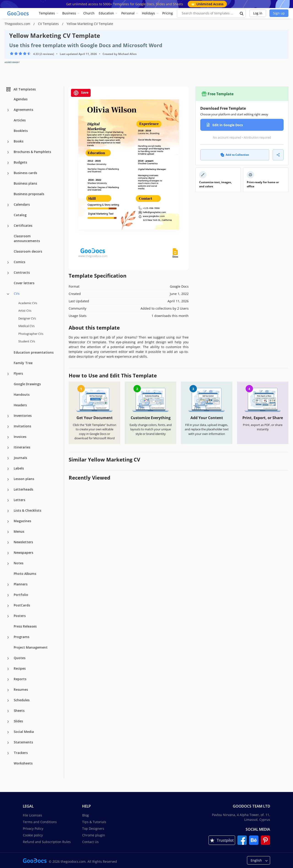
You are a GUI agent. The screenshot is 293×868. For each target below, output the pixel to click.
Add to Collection (235, 155)
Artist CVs (25, 311)
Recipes (20, 668)
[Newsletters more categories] (8, 543)
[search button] (242, 13)
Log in (258, 13)
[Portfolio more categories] (8, 595)
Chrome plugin (94, 835)
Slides (18, 721)
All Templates (21, 89)
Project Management (31, 647)
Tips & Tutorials (94, 822)
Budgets (20, 162)
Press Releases (25, 626)
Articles (20, 120)
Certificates (23, 225)
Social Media (24, 732)
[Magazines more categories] (8, 521)
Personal (128, 13)
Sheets (19, 711)
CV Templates (49, 24)
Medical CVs (26, 326)
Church (89, 13)
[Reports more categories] (8, 680)
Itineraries (22, 447)
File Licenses (33, 815)
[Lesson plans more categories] (8, 479)
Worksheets (23, 763)
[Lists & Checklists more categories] (8, 511)
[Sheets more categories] (8, 711)
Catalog (20, 215)
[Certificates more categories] (8, 226)
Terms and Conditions (40, 822)
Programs (22, 637)
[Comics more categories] (8, 262)
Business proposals (29, 194)
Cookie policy (33, 835)
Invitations (22, 426)
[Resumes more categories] (8, 690)
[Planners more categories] (8, 585)
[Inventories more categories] (8, 416)
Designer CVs (27, 318)
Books (19, 141)
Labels (19, 468)
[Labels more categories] (8, 469)
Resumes (21, 689)
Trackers (21, 753)
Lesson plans (24, 479)
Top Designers (93, 828)
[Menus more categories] (8, 532)
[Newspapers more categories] (8, 553)
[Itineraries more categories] (8, 448)
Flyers (18, 373)
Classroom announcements (27, 238)
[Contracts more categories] (8, 273)
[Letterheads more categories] (8, 490)
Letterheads (23, 489)
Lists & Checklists (27, 510)
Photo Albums (25, 574)
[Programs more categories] (8, 637)
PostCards (22, 605)
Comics (19, 262)
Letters (19, 500)
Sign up (279, 13)
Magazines (22, 521)
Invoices (20, 437)
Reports (20, 679)
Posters (20, 616)
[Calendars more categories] (8, 205)
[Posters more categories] (8, 616)
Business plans (25, 183)
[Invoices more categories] (8, 437)
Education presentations (34, 352)
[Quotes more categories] (8, 658)
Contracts (22, 272)
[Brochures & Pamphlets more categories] (8, 152)
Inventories (23, 416)
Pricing (168, 13)
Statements (23, 742)
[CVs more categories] (8, 294)
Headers (20, 405)
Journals (20, 458)
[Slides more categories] (8, 722)
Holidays (148, 13)
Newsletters (23, 542)
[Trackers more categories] (8, 753)
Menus (19, 531)
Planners (21, 584)
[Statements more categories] (8, 743)
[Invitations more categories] (8, 427)
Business (69, 13)
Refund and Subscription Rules (47, 842)
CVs (17, 293)
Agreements (23, 110)
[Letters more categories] (8, 500)
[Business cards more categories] (8, 173)
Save (81, 93)
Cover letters (24, 283)
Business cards (25, 173)
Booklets (21, 131)
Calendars (22, 204)
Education (106, 13)
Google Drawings (27, 384)
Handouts (22, 394)
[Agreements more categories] (8, 110)
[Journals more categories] (8, 458)
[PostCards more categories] (8, 606)
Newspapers (23, 553)
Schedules (22, 700)
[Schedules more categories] (8, 701)
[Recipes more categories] (8, 669)
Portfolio (21, 595)
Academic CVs (28, 303)
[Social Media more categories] (8, 732)
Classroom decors (28, 251)
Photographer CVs (31, 334)
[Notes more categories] (8, 564)
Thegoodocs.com (18, 24)
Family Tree (23, 363)
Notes (19, 563)
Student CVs (27, 341)
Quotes (20, 658)
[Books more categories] (8, 142)
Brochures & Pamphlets (32, 152)
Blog (85, 815)
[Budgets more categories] (8, 163)
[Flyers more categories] (8, 374)
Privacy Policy (33, 828)
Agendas (21, 99)
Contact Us (90, 842)
